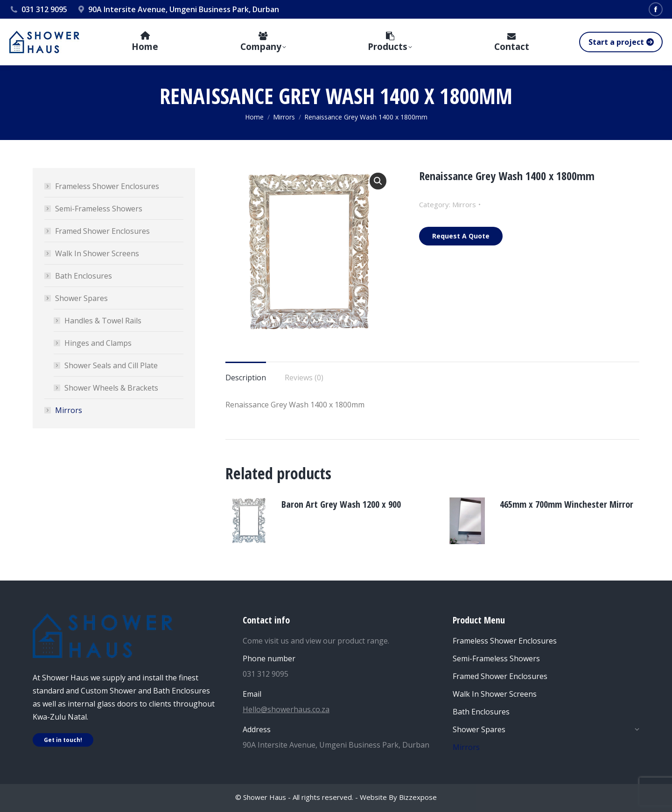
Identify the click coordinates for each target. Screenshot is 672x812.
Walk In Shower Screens (97, 253)
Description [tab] (246, 378)
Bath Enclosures (84, 276)
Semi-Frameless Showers (99, 209)
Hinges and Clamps (98, 343)
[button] (378, 181)
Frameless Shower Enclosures (107, 186)
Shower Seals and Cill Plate (111, 365)
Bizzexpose (418, 797)
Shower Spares (77, 298)
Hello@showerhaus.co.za (286, 709)
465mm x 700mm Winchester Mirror (567, 504)
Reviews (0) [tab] (304, 378)
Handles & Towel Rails (103, 321)
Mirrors (464, 204)
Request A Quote (461, 236)
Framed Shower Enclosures (102, 231)
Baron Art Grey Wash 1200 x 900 (341, 504)
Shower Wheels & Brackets (111, 388)
